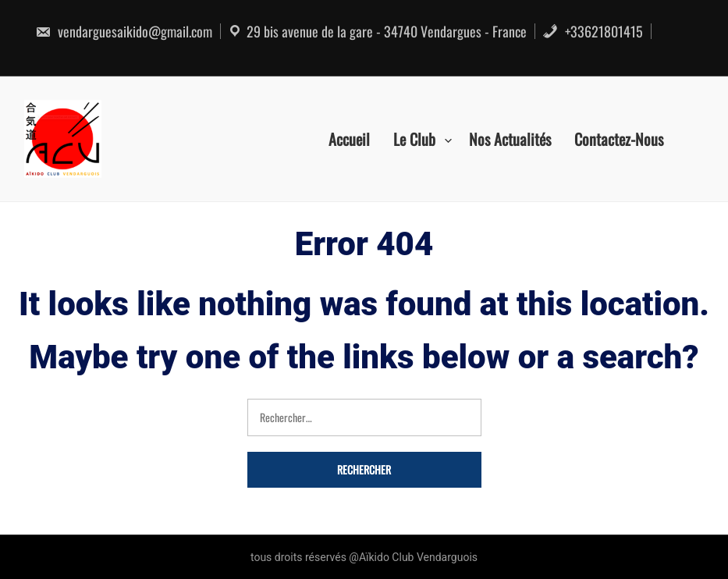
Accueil (349, 139)
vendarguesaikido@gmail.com (124, 31)
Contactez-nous (619, 139)
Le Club (414, 139)
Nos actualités (510, 139)
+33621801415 (593, 31)
